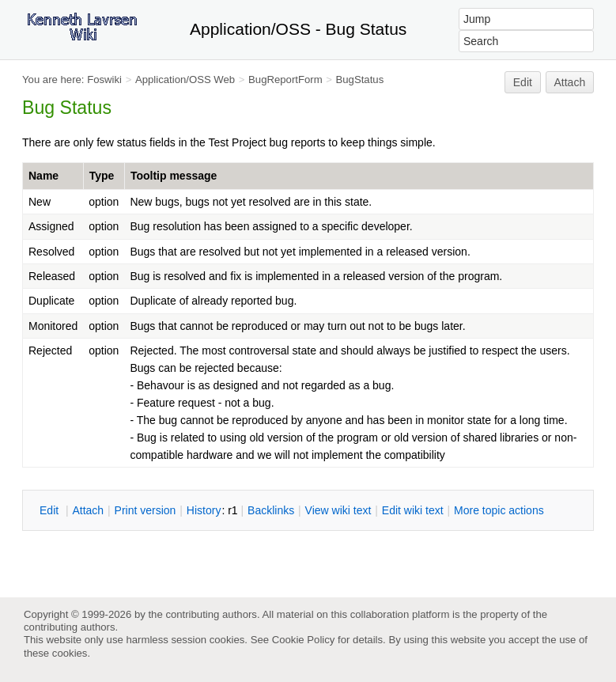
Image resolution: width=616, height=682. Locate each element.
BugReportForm (285, 80)
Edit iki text (413, 510)
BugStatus (360, 80)
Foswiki (104, 80)
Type (102, 176)
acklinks (271, 510)
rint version (145, 510)
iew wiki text (338, 510)
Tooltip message (174, 176)
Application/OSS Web (185, 80)
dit (51, 510)
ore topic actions (499, 510)
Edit (523, 82)
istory (204, 510)
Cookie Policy (304, 640)
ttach (88, 510)
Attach (570, 82)
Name (43, 176)
